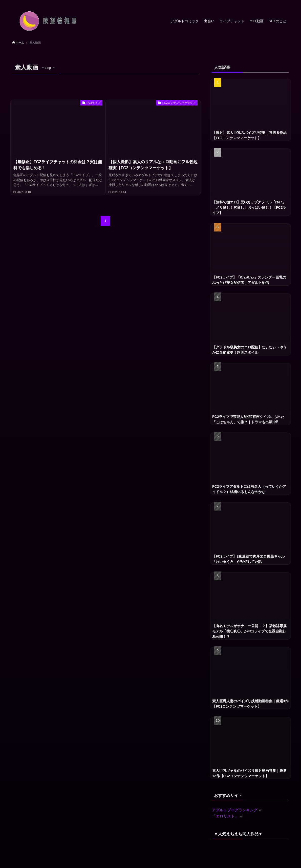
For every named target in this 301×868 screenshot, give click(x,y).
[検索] (286, 3)
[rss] (279, 3)
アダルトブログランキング (237, 810)
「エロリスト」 (227, 816)
